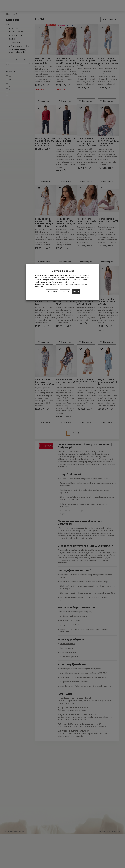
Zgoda (76, 292)
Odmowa (65, 292)
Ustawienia (52, 292)
